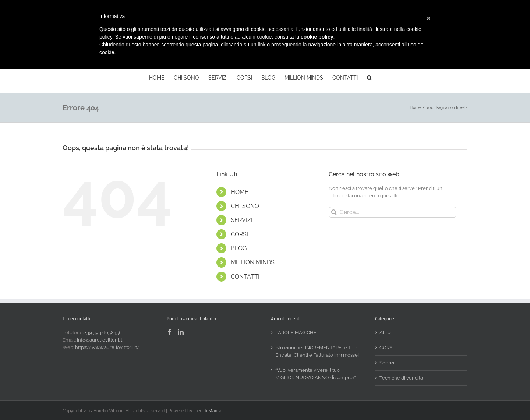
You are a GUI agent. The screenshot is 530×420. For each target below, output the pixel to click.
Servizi (387, 363)
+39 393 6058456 (103, 333)
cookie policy (317, 37)
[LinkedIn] (181, 332)
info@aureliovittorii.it (100, 340)
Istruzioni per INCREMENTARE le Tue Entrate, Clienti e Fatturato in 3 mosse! (317, 351)
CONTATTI (245, 277)
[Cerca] (334, 212)
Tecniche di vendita (401, 378)
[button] (369, 77)
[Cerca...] (393, 212)
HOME (240, 192)
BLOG (239, 248)
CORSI (239, 234)
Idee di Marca (208, 411)
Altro (385, 333)
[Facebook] (170, 332)
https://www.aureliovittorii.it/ (107, 347)
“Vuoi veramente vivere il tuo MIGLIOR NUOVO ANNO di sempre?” (316, 374)
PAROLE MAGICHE (296, 333)
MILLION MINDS (253, 262)
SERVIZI (242, 220)
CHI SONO (245, 206)
